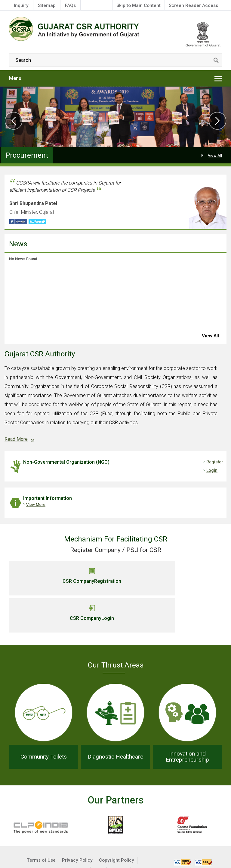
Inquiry (21, 5)
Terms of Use (41, 822)
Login (212, 470)
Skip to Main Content (139, 5)
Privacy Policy (77, 822)
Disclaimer (76, 832)
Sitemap (47, 5)
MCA (141, 832)
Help (99, 832)
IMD (90, 842)
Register (215, 462)
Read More (16, 439)
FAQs (70, 5)
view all (210, 336)
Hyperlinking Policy (37, 832)
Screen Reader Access (193, 5)
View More (36, 505)
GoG (74, 842)
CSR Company (60, 581)
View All (215, 155)
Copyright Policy (117, 822)
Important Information (48, 498)
